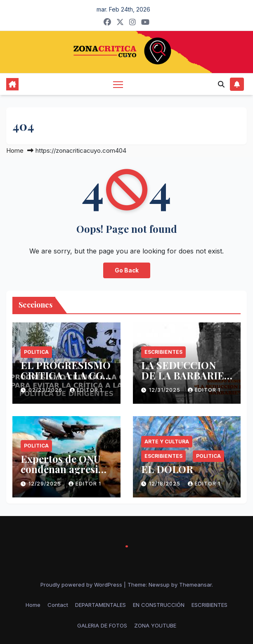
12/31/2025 (166, 390)
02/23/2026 (46, 390)
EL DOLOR (167, 469)
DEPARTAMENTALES (100, 605)
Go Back (127, 270)
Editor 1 (86, 390)
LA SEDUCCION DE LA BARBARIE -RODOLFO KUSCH (186, 375)
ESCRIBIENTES (163, 352)
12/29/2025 (46, 484)
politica (36, 352)
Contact (58, 605)
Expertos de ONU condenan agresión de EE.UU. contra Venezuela (65, 474)
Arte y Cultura (167, 442)
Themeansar (195, 585)
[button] (221, 84)
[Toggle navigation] (118, 84)
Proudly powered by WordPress (82, 585)
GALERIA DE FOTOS (102, 625)
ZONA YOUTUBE (155, 625)
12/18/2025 (166, 484)
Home (15, 150)
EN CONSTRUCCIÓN (159, 605)
